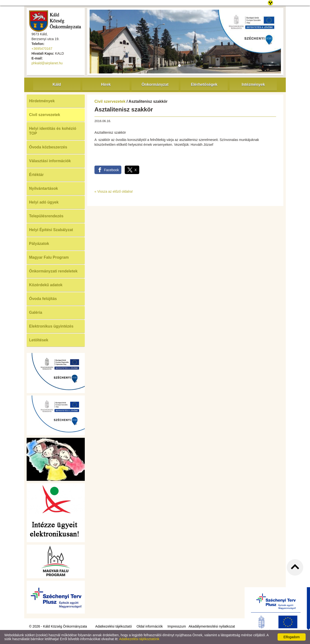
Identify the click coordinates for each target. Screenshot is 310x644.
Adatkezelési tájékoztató (113, 626)
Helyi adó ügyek (44, 202)
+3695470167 (42, 49)
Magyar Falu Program (49, 257)
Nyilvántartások (43, 188)
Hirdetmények (42, 101)
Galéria (36, 312)
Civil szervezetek (45, 115)
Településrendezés (46, 216)
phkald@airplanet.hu (47, 63)
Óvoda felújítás (43, 299)
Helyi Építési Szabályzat (51, 230)
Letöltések (39, 340)
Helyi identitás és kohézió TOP (53, 131)
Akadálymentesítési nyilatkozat (212, 626)
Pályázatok (39, 244)
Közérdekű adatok (46, 285)
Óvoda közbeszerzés (48, 147)
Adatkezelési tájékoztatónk (139, 639)
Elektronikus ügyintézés (51, 326)
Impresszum (177, 626)
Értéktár (36, 175)
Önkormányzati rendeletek (53, 271)
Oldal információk (150, 626)
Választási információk (50, 161)
